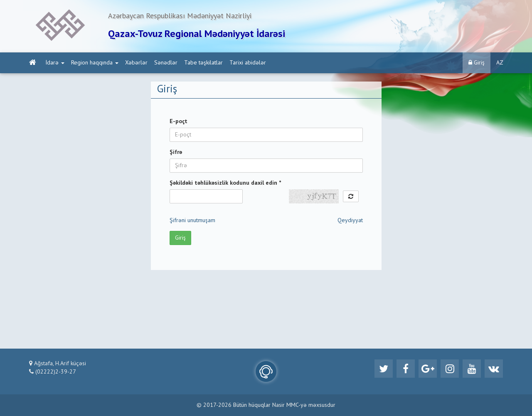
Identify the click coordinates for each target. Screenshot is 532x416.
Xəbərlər (136, 63)
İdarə (55, 63)
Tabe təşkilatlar (203, 63)
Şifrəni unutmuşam (192, 220)
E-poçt (179, 121)
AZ (500, 63)
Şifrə (176, 152)
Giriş (477, 63)
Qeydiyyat (350, 220)
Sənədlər (166, 63)
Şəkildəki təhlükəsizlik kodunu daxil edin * (225, 183)
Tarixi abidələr (248, 63)
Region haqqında (95, 63)
